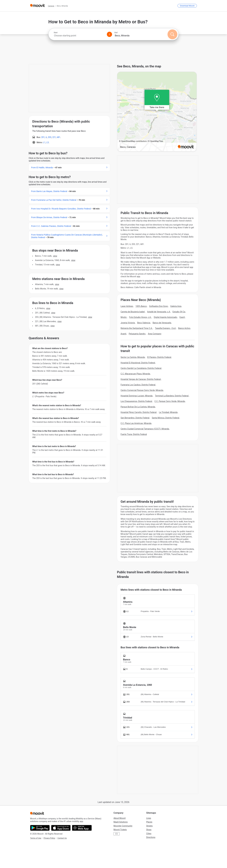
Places (149, 822)
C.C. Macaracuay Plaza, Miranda (135, 374)
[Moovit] (37, 6)
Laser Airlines (127, 306)
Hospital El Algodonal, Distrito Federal (138, 363)
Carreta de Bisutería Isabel (133, 312)
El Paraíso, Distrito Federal (159, 357)
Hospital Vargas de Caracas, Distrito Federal (141, 379)
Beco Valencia (144, 323)
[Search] (172, 34)
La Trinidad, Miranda (168, 412)
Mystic (124, 317)
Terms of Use (36, 838)
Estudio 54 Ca (179, 312)
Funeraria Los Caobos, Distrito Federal (138, 385)
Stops (149, 830)
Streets (149, 826)
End (116, 33)
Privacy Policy (49, 838)
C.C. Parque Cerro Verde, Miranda (170, 401)
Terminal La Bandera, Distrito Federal (172, 396)
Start (56, 33)
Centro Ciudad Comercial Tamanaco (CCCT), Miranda (145, 429)
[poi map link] (157, 112)
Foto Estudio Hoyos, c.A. (140, 317)
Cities (149, 834)
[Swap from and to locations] (109, 34)
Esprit (182, 317)
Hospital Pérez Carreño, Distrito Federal (139, 412)
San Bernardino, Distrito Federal (135, 418)
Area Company (155, 334)
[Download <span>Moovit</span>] (187, 6)
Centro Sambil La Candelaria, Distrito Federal (141, 368)
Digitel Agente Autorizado (166, 317)
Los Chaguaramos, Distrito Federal (136, 401)
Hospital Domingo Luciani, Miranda (137, 396)
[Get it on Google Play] (40, 828)
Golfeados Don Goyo (158, 306)
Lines (149, 818)
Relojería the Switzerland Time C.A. (137, 328)
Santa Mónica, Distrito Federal (166, 418)
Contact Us (62, 838)
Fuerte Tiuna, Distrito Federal (134, 434)
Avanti (123, 334)
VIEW (55, 256)
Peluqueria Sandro (137, 334)
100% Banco (141, 306)
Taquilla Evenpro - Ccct (165, 328)
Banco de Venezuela (162, 323)
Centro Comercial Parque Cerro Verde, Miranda (142, 390)
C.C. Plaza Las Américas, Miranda (136, 423)
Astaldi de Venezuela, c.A (159, 312)
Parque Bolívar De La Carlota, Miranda (138, 407)
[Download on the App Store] (61, 828)
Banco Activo (184, 328)
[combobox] (79, 36)
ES (117, 834)
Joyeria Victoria (128, 323)
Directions (151, 837)
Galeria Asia (176, 306)
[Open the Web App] (82, 828)
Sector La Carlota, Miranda (133, 357)
